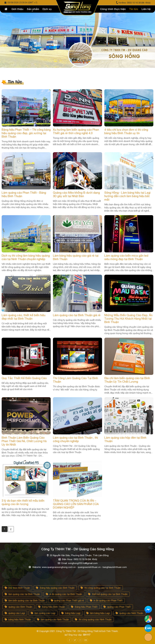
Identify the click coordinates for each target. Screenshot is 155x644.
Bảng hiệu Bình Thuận (52, 607)
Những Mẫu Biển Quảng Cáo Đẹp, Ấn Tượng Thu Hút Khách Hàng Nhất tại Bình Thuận (128, 319)
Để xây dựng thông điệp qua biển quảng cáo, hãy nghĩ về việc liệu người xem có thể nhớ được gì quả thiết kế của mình (25, 386)
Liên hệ (146, 9)
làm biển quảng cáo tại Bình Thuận (25, 600)
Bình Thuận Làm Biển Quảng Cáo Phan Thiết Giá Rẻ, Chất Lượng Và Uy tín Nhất (24, 441)
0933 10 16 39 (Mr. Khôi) (139, 3)
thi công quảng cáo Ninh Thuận (93, 619)
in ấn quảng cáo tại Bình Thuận (64, 594)
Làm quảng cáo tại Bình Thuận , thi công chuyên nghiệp (75, 439)
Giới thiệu (17, 9)
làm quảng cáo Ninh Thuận (53, 619)
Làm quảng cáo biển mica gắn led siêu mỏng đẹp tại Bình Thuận (126, 257)
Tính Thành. (112, 631)
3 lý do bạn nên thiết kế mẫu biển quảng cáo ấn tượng (23, 502)
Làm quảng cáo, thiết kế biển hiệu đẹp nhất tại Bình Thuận (24, 317)
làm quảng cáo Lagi (43, 613)
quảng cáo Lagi (15, 613)
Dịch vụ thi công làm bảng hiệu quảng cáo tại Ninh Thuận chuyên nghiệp (26, 257)
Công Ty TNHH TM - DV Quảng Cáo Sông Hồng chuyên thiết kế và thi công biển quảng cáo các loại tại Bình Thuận (76, 449)
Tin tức (134, 9)
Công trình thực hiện (113, 9)
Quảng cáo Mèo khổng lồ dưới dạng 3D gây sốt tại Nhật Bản (76, 194)
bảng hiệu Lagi (71, 613)
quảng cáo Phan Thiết (117, 607)
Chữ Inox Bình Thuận (17, 588)
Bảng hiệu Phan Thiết (84, 607)
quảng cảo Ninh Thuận (129, 613)
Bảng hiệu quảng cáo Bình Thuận (55, 588)
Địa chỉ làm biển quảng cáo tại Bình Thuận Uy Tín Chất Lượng (127, 380)
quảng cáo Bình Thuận (18, 607)
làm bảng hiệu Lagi (98, 613)
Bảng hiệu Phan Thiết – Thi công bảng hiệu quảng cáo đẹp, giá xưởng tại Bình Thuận (26, 133)
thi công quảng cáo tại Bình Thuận (101, 588)
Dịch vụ (47, 9)
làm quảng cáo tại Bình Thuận (22, 594)
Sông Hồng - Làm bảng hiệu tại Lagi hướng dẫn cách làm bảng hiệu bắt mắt (127, 196)
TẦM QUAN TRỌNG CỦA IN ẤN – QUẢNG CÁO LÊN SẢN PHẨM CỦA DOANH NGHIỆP (76, 504)
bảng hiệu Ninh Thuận (18, 619)
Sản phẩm (33, 9)
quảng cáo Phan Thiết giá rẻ (67, 600)
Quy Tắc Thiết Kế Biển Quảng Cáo (24, 378)
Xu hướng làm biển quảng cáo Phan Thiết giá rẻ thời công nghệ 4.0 (76, 131)
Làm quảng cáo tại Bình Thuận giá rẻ (77, 315)
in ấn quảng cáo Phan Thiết (106, 600)
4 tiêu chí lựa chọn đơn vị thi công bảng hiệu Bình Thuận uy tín (126, 131)
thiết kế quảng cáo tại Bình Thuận (108, 594)
